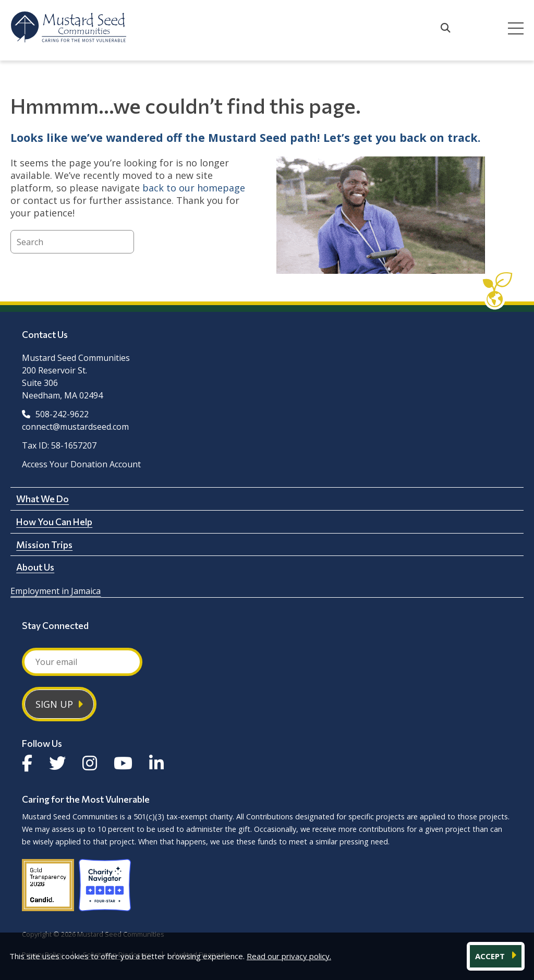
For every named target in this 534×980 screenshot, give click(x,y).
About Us (35, 567)
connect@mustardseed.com (75, 427)
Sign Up (54, 704)
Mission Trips (44, 545)
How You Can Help (54, 522)
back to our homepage (194, 188)
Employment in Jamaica (56, 591)
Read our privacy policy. (289, 956)
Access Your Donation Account (81, 464)
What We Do (43, 499)
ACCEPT (491, 956)
